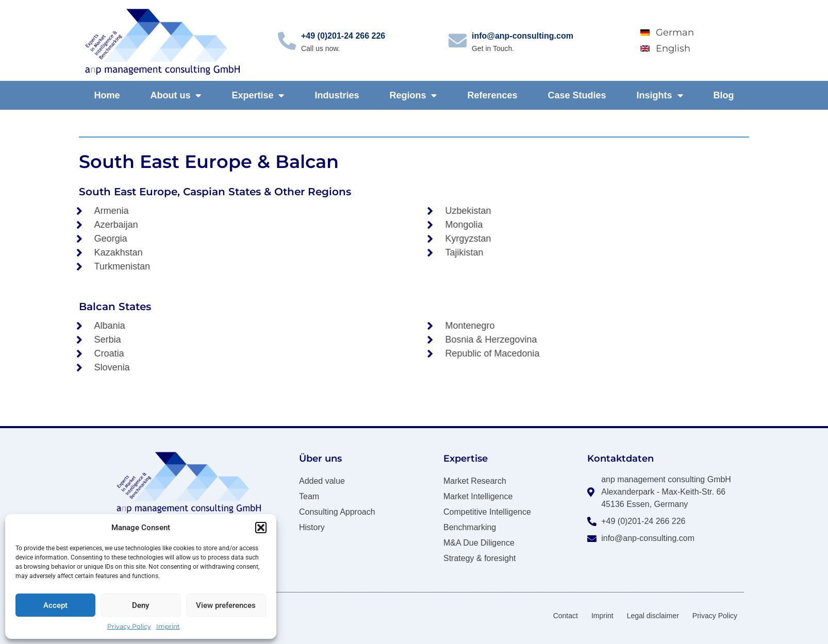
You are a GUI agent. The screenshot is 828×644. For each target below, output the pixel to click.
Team (309, 496)
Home (107, 95)
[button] (261, 528)
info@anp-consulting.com (523, 36)
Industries (337, 95)
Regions (413, 95)
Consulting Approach (337, 512)
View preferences (226, 605)
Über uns (320, 459)
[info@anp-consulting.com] (458, 40)
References (492, 95)
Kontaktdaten (620, 459)
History (312, 527)
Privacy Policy (129, 626)
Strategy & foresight (480, 558)
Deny (140, 605)
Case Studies (577, 95)
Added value (322, 481)
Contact (566, 616)
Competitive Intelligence (487, 512)
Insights (659, 95)
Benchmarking (470, 527)
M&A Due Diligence (479, 543)
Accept (55, 605)
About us (176, 95)
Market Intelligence (478, 496)
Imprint (168, 626)
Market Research (475, 481)
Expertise (258, 95)
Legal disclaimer (653, 616)
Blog (723, 95)
